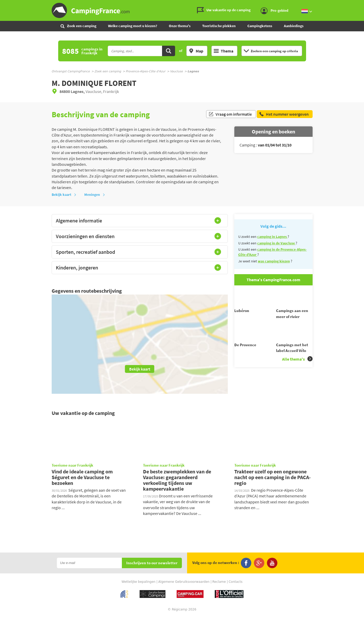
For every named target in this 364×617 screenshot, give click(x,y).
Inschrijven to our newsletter (152, 563)
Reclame (219, 582)
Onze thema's (180, 26)
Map (196, 51)
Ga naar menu (358, 4)
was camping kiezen (274, 261)
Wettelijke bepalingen (139, 582)
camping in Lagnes (272, 237)
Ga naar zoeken (363, 4)
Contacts (235, 582)
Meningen (95, 195)
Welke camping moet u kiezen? (133, 26)
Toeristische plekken (219, 26)
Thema (223, 51)
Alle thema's (297, 368)
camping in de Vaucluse (276, 243)
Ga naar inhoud (360, 4)
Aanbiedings (294, 26)
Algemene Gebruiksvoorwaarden (184, 582)
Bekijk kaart (64, 195)
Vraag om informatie (230, 114)
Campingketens (260, 26)
